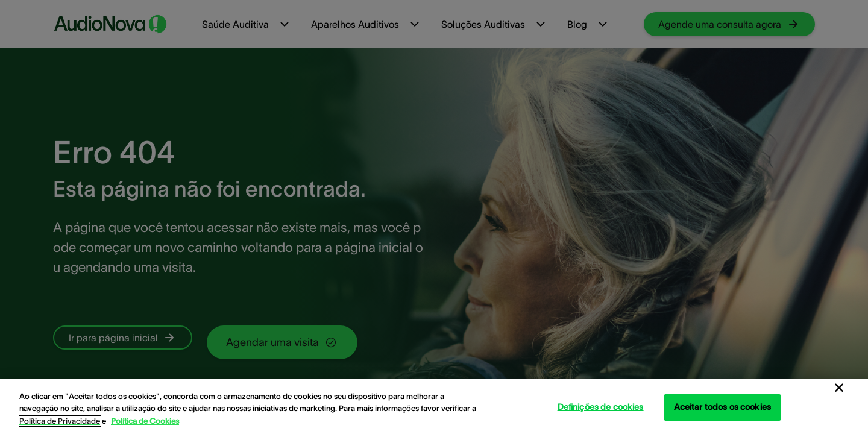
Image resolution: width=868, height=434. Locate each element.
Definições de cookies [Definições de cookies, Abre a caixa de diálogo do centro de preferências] (601, 407)
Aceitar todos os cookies (722, 407)
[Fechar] (839, 388)
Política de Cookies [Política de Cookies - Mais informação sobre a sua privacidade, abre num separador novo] (145, 421)
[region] (434, 406)
